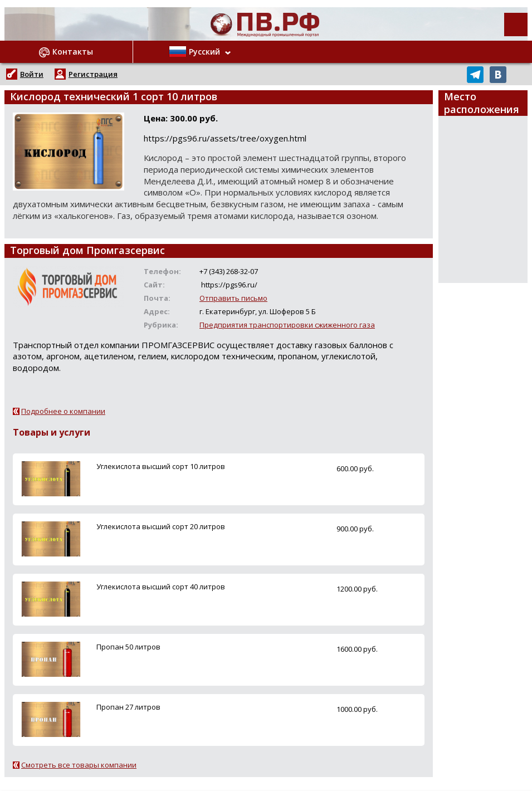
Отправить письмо (233, 298)
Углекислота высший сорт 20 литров (161, 526)
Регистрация (93, 74)
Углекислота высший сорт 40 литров (161, 587)
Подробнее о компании (63, 411)
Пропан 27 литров (128, 707)
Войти (32, 74)
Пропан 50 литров (128, 647)
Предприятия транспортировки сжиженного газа (287, 325)
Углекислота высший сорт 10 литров (161, 466)
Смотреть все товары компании (79, 765)
